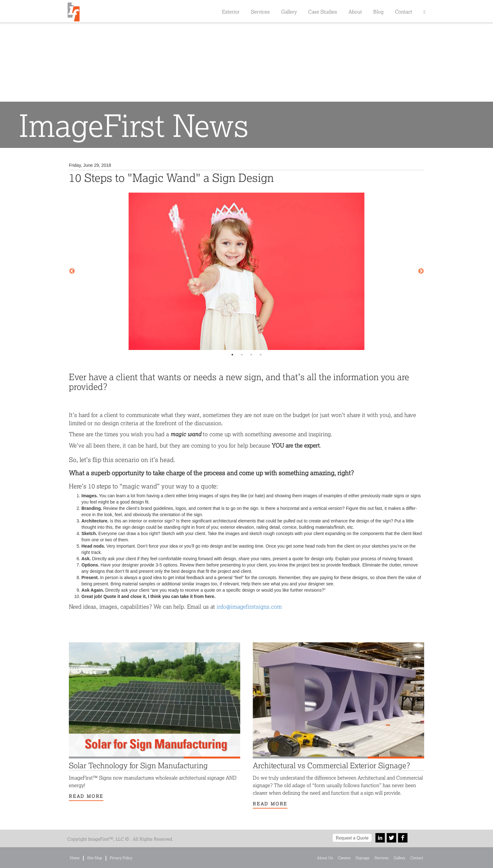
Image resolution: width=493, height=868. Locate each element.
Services (260, 11)
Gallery (289, 11)
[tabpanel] (246, 271)
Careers (344, 858)
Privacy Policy (121, 858)
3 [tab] (251, 355)
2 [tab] (242, 355)
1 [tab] (232, 355)
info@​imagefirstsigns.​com (249, 606)
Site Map (95, 858)
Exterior (231, 11)
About (355, 11)
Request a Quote (352, 838)
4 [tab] (261, 355)
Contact (404, 11)
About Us (325, 858)
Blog (378, 11)
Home (75, 858)
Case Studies (323, 11)
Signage (363, 858)
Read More (86, 796)
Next (421, 271)
